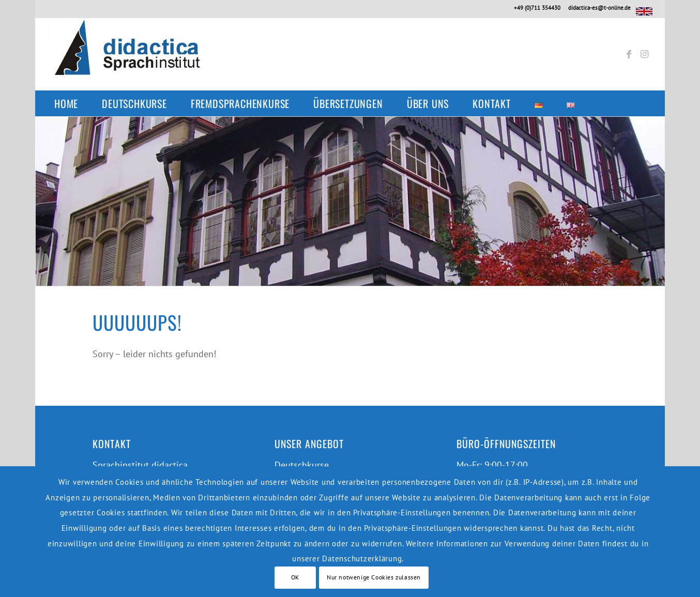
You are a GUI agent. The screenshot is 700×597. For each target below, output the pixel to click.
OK (295, 577)
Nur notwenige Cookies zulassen (374, 577)
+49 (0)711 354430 (537, 8)
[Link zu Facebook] (629, 54)
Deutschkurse (302, 465)
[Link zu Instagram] (645, 54)
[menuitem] (71, 103)
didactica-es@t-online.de (599, 8)
